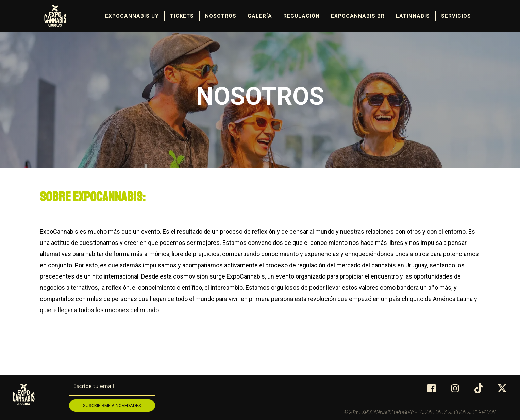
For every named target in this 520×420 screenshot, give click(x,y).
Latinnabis (413, 16)
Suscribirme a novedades (112, 406)
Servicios (456, 16)
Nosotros (221, 16)
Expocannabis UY (132, 16)
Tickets (182, 16)
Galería (260, 16)
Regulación (301, 16)
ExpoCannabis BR (358, 16)
